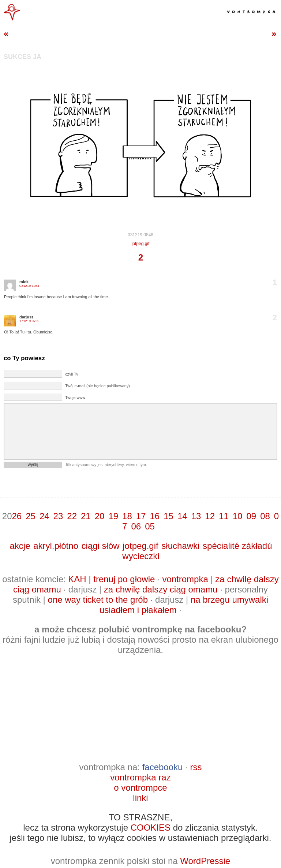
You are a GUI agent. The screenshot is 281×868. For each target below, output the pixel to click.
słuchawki (180, 546)
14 (182, 516)
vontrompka (185, 579)
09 (251, 516)
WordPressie (205, 861)
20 (100, 516)
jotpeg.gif (141, 244)
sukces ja (23, 57)
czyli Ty (72, 374)
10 (238, 516)
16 (155, 516)
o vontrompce (140, 788)
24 (44, 516)
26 (17, 516)
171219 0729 (29, 321)
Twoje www (75, 398)
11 (224, 516)
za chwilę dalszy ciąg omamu (161, 589)
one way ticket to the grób (98, 600)
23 (58, 516)
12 (210, 516)
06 (136, 526)
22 (72, 516)
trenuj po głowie (124, 579)
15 (168, 516)
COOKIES (151, 828)
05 (150, 526)
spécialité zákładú (237, 546)
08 (265, 516)
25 (31, 516)
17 (141, 516)
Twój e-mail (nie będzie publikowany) (97, 386)
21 (86, 516)
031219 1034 (29, 286)
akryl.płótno (56, 546)
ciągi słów (101, 546)
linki (140, 798)
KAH (77, 579)
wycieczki (141, 556)
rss (196, 767)
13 (196, 516)
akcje (20, 546)
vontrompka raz (140, 777)
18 (127, 516)
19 (113, 516)
